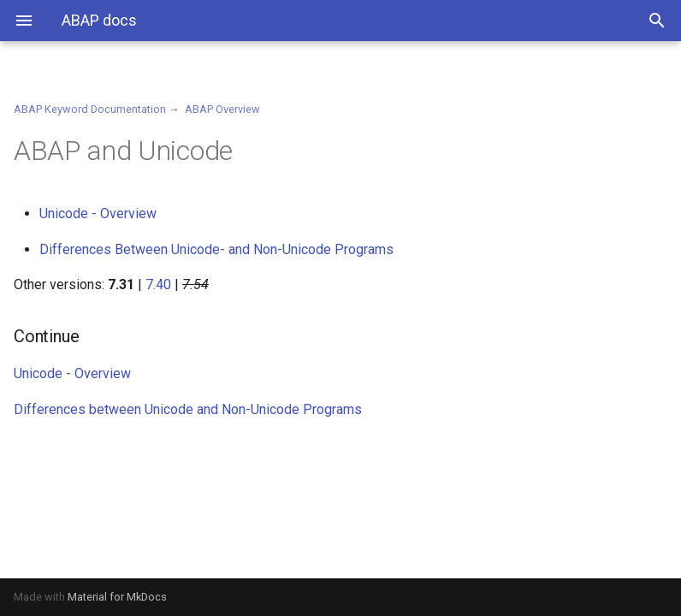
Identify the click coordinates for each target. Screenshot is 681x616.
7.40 (158, 284)
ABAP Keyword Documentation (90, 109)
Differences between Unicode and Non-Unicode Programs (188, 409)
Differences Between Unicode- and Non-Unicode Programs (216, 249)
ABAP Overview (222, 109)
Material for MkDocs (117, 597)
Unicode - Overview (98, 213)
